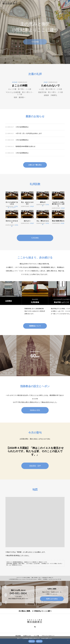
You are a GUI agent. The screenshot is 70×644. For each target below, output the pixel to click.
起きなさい (27, 221)
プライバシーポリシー (48, 636)
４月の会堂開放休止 (22, 127)
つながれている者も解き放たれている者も (58, 204)
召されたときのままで (12, 222)
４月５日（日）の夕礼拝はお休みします (29, 133)
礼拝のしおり (27, 636)
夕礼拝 (45, 82)
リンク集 (36, 636)
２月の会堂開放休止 (22, 153)
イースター (13, 208)
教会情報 (18, 636)
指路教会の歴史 (35, 410)
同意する (32, 641)
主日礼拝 (15, 82)
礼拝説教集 (35, 238)
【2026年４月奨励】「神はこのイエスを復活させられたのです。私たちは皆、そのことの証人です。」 (35, 451)
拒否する (39, 641)
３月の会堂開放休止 (22, 140)
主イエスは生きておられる (12, 203)
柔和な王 (43, 202)
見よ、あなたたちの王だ (27, 203)
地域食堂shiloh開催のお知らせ (25, 146)
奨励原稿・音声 (35, 466)
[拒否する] (68, 640)
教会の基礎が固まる (58, 221)
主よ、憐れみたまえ (43, 221)
